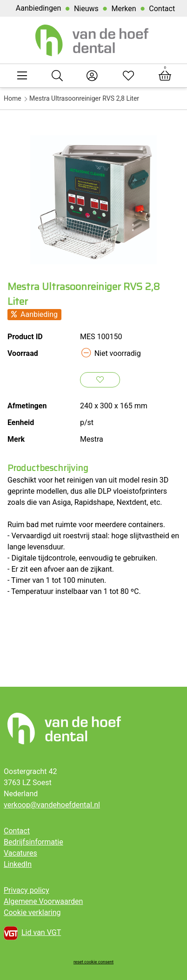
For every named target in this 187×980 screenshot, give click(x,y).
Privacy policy (27, 890)
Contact (162, 9)
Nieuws (86, 9)
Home (13, 98)
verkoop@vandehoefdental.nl (52, 805)
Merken (124, 9)
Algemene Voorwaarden (43, 901)
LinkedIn (18, 864)
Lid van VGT (32, 933)
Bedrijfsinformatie (33, 842)
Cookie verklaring (32, 912)
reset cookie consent (93, 962)
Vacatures (20, 853)
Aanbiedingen (38, 8)
